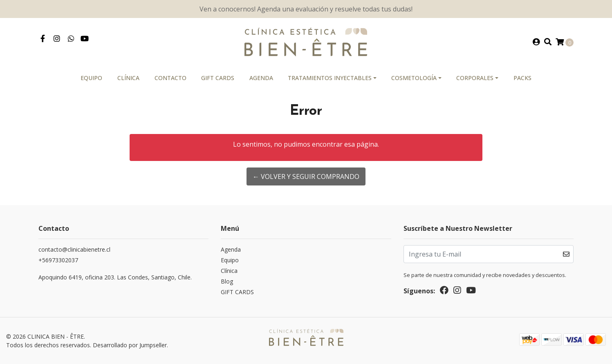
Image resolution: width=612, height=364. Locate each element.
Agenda (261, 78)
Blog (227, 281)
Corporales (475, 78)
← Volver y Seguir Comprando (306, 176)
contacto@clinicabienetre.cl (74, 249)
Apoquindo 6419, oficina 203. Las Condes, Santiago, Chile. (115, 277)
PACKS (522, 78)
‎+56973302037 (58, 260)
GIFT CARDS (218, 78)
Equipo (91, 78)
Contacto (170, 78)
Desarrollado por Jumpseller (130, 345)
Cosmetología (414, 78)
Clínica (128, 78)
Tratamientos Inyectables (330, 78)
